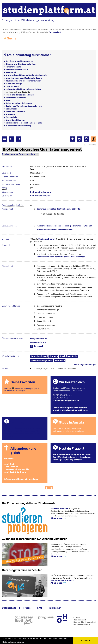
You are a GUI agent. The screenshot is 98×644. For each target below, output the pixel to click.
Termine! (17, 422)
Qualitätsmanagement (42, 361)
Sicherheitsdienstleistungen (19, 103)
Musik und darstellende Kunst (20, 95)
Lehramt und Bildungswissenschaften (23, 89)
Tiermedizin (11, 117)
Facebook (37, 346)
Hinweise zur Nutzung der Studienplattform (72, 458)
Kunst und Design (14, 84)
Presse (27, 608)
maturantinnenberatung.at (62, 580)
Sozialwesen (11, 109)
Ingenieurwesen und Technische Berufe (24, 78)
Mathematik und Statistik (18, 92)
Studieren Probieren (60, 509)
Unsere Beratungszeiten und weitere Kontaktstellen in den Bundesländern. (70, 409)
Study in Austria (72, 422)
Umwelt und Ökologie (16, 120)
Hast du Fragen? (72, 449)
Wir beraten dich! (72, 382)
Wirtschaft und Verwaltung (18, 126)
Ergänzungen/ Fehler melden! (19, 154)
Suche (12, 38)
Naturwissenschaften (16, 98)
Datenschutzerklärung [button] (13, 642)
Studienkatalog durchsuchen (29, 55)
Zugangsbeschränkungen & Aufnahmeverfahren (35, 539)
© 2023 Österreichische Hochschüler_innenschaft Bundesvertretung (85, 621)
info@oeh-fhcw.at (39, 339)
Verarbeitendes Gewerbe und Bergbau (24, 123)
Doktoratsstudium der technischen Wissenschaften (61, 257)
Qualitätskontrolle (69, 356)
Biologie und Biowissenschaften (21, 64)
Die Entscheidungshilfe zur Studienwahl (29, 503)
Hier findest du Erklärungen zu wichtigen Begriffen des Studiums (72, 456)
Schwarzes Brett (24, 620)
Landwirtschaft (13, 86)
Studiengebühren (47, 239)
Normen (54, 356)
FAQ (40, 608)
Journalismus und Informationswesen (23, 81)
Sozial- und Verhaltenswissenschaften (24, 106)
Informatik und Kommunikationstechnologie (26, 75)
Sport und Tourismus (15, 112)
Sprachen (10, 114)
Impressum (55, 608)
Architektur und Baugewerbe (19, 61)
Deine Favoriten (23, 382)
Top (50, 487)
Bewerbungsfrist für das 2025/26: (59, 209)
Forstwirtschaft (13, 67)
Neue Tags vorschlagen (85, 365)
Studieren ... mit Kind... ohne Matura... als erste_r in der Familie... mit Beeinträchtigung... (16, 467)
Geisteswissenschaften (17, 70)
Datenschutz (9, 608)
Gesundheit (11, 72)
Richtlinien (60, 361)
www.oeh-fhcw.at (38, 342)
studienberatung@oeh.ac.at (66, 400)
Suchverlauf (55, 32)
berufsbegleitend (39, 356)
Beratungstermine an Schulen (22, 570)
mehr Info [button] (85, 641)
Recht (8, 100)
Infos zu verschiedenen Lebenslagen (21, 479)
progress (46, 618)
